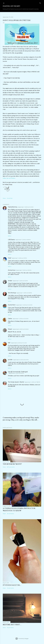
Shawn (10, 329)
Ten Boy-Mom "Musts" (12, 464)
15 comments (10, 628)
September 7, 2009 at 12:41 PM (26, 207)
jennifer (10, 360)
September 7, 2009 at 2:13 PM (19, 258)
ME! (9, 343)
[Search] (40, 3)
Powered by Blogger (22, 639)
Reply (10, 236)
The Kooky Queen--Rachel (16, 382)
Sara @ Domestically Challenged (18, 372)
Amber (10, 281)
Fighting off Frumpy (11, 6)
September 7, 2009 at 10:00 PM (24, 305)
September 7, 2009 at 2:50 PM (24, 270)
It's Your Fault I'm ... (12, 585)
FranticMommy (13, 207)
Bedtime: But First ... (12, 625)
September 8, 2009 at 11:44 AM (19, 343)
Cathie (10, 319)
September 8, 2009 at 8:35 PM (16, 373)
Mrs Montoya (12, 293)
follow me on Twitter (9, 178)
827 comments (11, 467)
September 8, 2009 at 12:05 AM (21, 329)
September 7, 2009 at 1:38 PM (23, 240)
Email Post (10, 198)
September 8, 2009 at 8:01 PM (21, 360)
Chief (10, 258)
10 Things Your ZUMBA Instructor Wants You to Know (19, 509)
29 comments (10, 514)
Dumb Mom (12, 305)
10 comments (10, 588)
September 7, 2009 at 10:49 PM (20, 319)
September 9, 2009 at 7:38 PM (32, 382)
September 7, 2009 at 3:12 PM (20, 281)
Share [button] (4, 198)
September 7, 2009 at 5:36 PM (24, 293)
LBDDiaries (11, 240)
